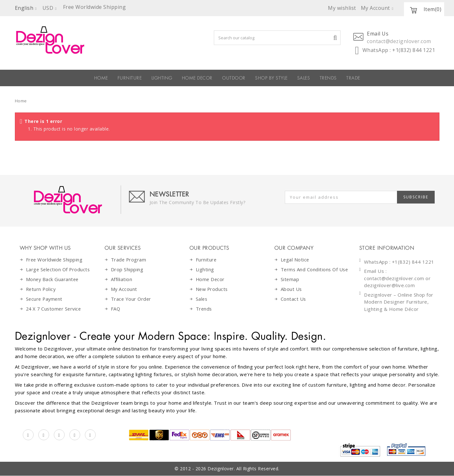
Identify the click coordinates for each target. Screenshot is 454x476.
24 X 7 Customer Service (55, 309)
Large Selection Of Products (59, 269)
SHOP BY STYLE (289, 78)
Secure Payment (45, 299)
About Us (291, 297)
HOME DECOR (184, 78)
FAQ (116, 309)
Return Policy (42, 289)
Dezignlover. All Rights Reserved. (243, 469)
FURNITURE (87, 78)
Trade (408, 78)
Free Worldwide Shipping (55, 260)
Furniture (206, 260)
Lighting (205, 269)
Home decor (211, 279)
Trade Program (129, 260)
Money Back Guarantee (53, 279)
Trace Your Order (131, 299)
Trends (371, 78)
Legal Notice (295, 260)
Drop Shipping (127, 269)
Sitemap (290, 287)
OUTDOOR (236, 78)
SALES (335, 78)
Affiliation (122, 279)
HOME (46, 78)
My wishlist (342, 8)
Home (21, 101)
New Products (212, 289)
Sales (202, 299)
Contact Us (294, 306)
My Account (124, 289)
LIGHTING (133, 78)
